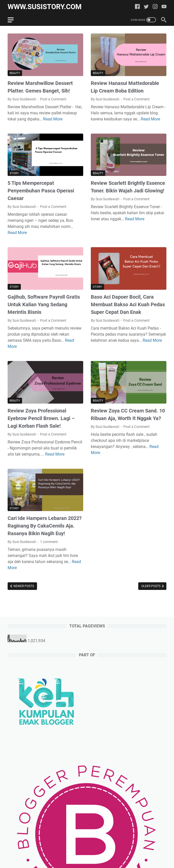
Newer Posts (23, 586)
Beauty (15, 73)
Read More (53, 119)
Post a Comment (53, 99)
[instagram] (155, 7)
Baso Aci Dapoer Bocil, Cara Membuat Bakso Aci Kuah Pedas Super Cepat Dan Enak (128, 304)
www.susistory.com (45, 7)
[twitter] (146, 7)
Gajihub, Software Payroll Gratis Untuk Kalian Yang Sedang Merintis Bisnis (44, 304)
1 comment (49, 542)
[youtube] (164, 7)
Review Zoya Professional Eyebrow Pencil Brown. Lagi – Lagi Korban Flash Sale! (41, 418)
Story (14, 173)
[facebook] (137, 7)
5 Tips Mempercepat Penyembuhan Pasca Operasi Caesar (41, 191)
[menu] (14, 20)
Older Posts (151, 586)
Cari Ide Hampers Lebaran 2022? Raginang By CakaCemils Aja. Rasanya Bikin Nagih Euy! (45, 526)
